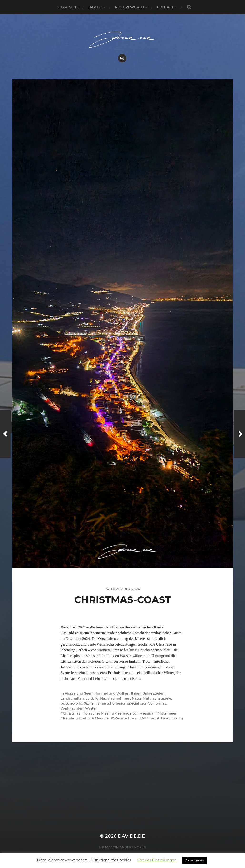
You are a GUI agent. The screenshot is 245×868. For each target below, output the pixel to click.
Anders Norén (133, 847)
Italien (136, 693)
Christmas (71, 713)
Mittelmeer (167, 713)
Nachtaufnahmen (115, 698)
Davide (95, 7)
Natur (137, 698)
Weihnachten (72, 708)
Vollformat (157, 703)
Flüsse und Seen (79, 693)
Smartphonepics (111, 703)
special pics (137, 703)
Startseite (69, 7)
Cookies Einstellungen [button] (157, 860)
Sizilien (90, 703)
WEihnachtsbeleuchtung (162, 718)
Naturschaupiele (157, 698)
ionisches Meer (97, 713)
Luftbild (92, 698)
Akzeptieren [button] (195, 860)
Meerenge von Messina (134, 713)
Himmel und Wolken (112, 693)
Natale (68, 718)
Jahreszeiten (154, 693)
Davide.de (131, 836)
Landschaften (72, 698)
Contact (165, 7)
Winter (91, 708)
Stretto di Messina (93, 718)
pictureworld (130, 7)
